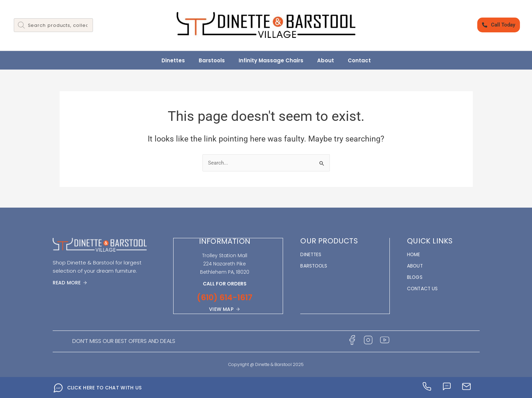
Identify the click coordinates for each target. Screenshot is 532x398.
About (326, 60)
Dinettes (173, 60)
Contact (359, 60)
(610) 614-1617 (225, 297)
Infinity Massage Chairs (271, 60)
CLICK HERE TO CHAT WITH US (105, 387)
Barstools (212, 60)
